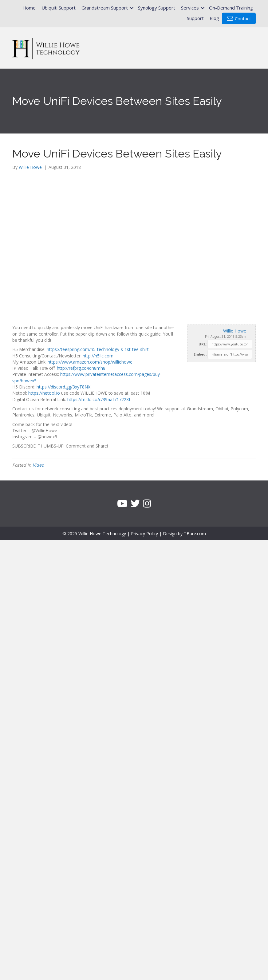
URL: (203, 344)
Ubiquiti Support (59, 8)
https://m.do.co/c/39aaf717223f (99, 399)
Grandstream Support (105, 8)
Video (38, 465)
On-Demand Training (231, 8)
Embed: (200, 354)
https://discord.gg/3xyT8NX (63, 387)
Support (195, 18)
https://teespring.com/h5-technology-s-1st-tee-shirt (98, 349)
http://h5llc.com (98, 356)
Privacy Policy (144, 534)
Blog (214, 18)
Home (29, 8)
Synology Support (157, 8)
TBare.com (195, 534)
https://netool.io (44, 393)
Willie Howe (235, 331)
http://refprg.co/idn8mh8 (81, 368)
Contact (239, 18)
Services (190, 8)
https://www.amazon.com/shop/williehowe (90, 362)
